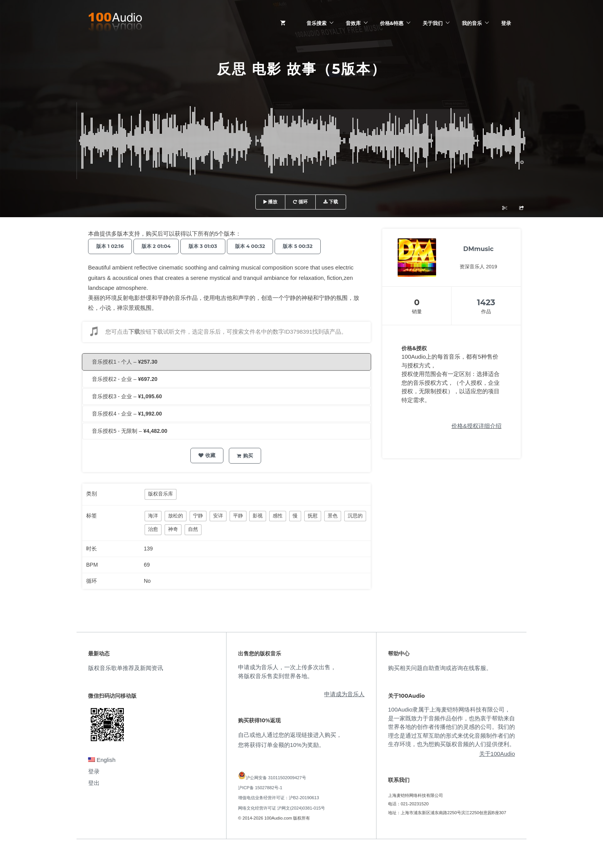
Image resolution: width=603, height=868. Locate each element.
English (102, 760)
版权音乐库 (161, 494)
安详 (218, 516)
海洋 (153, 516)
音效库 (353, 23)
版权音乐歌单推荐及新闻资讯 (126, 668)
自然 (193, 529)
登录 (506, 23)
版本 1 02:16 (110, 246)
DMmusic (478, 249)
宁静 (198, 516)
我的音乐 (472, 23)
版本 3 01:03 (203, 246)
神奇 (173, 529)
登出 (94, 783)
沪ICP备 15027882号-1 (260, 788)
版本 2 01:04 (156, 246)
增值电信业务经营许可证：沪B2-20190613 (279, 798)
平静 (238, 516)
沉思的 (355, 516)
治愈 (153, 529)
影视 (258, 516)
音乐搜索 (316, 23)
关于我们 (433, 23)
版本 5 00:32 (297, 246)
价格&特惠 (392, 23)
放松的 (176, 516)
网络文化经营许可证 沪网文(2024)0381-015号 (282, 808)
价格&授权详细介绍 (476, 426)
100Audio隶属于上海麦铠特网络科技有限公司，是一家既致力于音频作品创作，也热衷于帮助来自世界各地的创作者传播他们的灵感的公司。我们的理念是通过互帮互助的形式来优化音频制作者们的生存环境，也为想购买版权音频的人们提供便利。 (451, 727)
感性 (278, 516)
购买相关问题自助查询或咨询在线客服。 (440, 668)
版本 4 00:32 (250, 246)
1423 (486, 302)
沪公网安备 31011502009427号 (276, 778)
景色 (333, 516)
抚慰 (313, 516)
